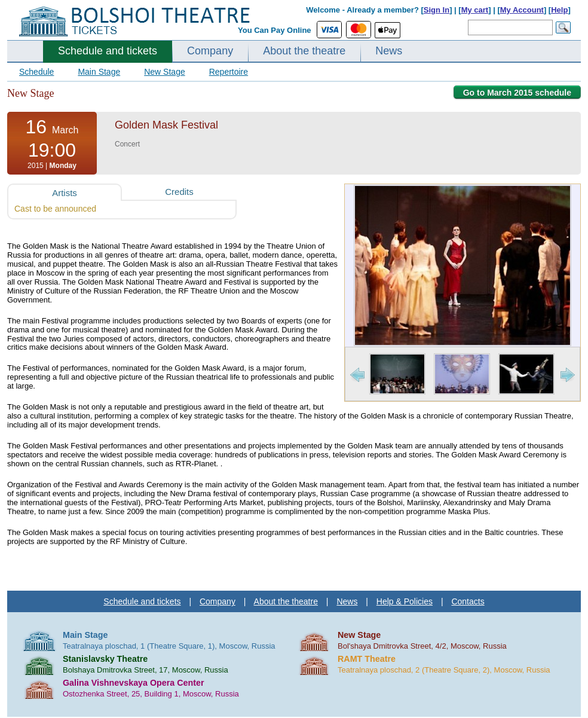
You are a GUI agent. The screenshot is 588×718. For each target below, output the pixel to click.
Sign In (437, 10)
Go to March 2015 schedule (517, 93)
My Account (522, 10)
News (389, 51)
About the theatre (304, 51)
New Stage (164, 72)
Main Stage (99, 72)
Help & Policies (405, 601)
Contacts (468, 601)
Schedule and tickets (108, 51)
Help (559, 10)
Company (210, 51)
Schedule (36, 72)
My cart (475, 10)
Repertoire (229, 72)
